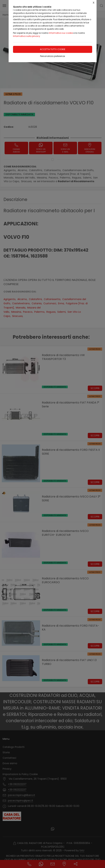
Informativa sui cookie (61, 33)
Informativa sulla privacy (27, 36)
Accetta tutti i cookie (53, 49)
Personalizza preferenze (53, 56)
